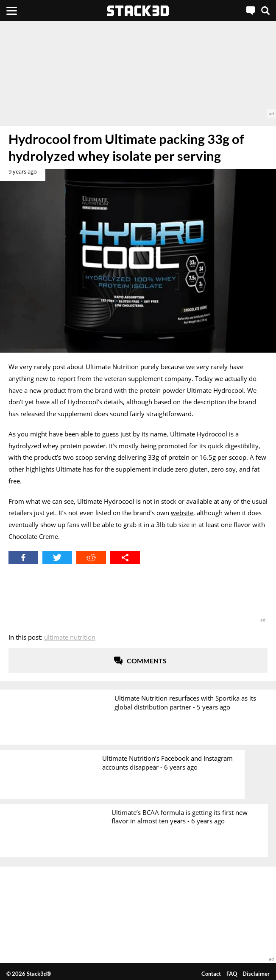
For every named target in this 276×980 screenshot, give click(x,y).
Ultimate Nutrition (70, 637)
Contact (211, 974)
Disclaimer (256, 974)
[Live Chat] (251, 11)
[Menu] (12, 11)
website (182, 513)
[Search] (265, 11)
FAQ (232, 974)
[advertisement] (138, 69)
